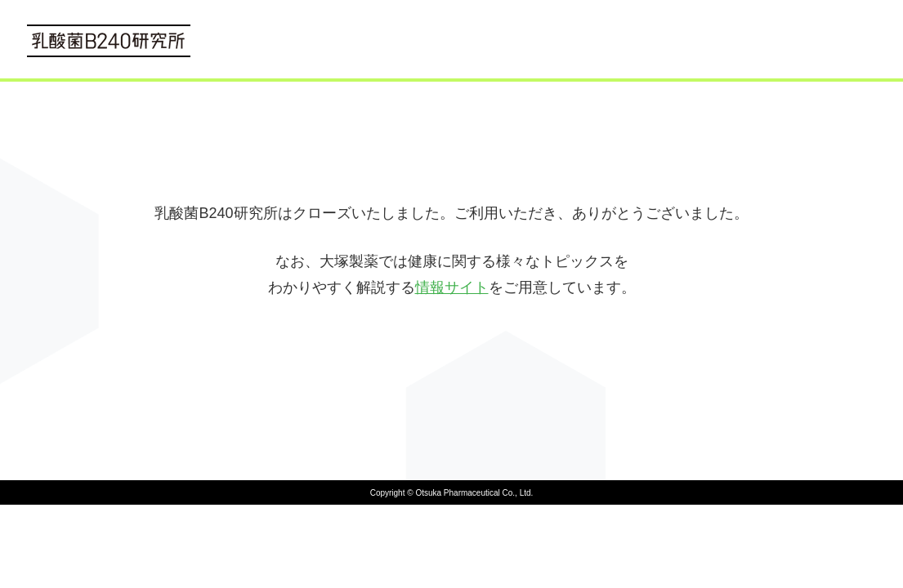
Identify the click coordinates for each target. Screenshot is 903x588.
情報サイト (452, 287)
